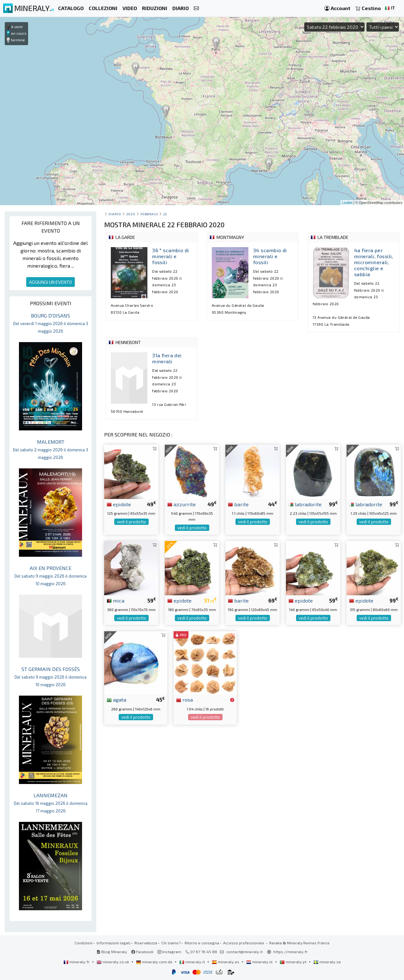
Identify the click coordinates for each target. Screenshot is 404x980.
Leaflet (347, 203)
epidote (119, 504)
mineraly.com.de (155, 962)
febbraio (149, 214)
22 (165, 214)
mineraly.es (226, 962)
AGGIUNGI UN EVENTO (50, 282)
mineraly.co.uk (113, 962)
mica (116, 600)
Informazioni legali (113, 943)
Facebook (142, 952)
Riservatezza (146, 943)
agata (116, 699)
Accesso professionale (244, 943)
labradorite (305, 504)
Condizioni (83, 943)
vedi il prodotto (131, 522)
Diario (115, 214)
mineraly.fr (77, 962)
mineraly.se (327, 962)
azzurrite (181, 504)
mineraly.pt (294, 962)
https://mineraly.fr (291, 952)
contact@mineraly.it (244, 952)
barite (238, 504)
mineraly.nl (260, 962)
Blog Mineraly (112, 952)
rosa (184, 699)
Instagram (169, 952)
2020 (131, 214)
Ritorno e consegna (202, 943)
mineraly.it (193, 962)
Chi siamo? (171, 943)
